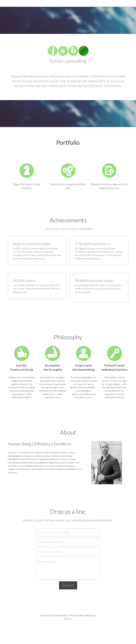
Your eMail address (50, 542)
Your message (47, 561)
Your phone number (50, 551)
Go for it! (68, 585)
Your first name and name (54, 532)
